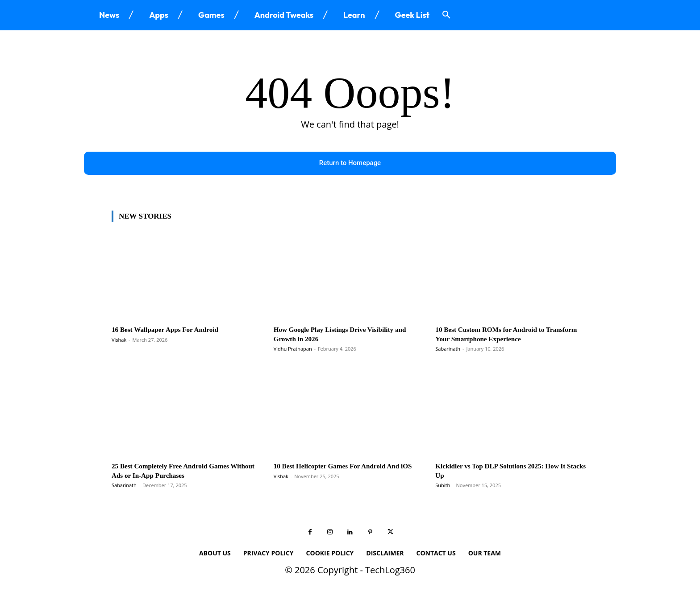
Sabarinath (448, 350)
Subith (443, 486)
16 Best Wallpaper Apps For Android (171, 331)
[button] (446, 15)
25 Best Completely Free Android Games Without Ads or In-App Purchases (177, 472)
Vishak (119, 341)
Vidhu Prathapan (293, 350)
